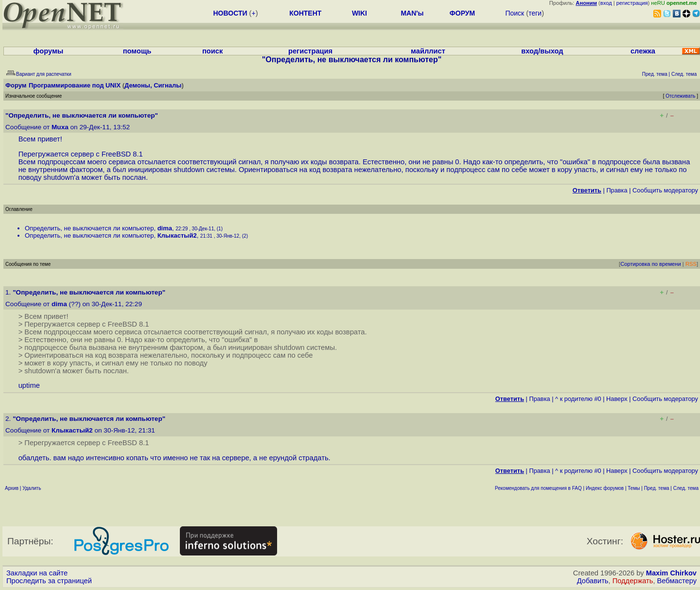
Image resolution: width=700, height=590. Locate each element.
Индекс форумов (605, 488)
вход (606, 3)
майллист (428, 51)
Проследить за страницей (49, 581)
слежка (643, 51)
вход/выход (542, 51)
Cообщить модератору (665, 190)
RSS (691, 264)
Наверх (617, 399)
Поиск (515, 13)
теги (535, 13)
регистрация (632, 3)
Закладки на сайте (37, 573)
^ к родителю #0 (578, 399)
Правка (617, 190)
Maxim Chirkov (671, 573)
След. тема (686, 488)
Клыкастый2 (177, 235)
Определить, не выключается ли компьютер (89, 228)
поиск (212, 51)
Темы (634, 488)
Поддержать (633, 581)
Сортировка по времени (651, 264)
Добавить (593, 581)
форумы (49, 51)
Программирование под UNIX (75, 85)
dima (165, 228)
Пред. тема (657, 488)
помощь (137, 51)
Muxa (60, 127)
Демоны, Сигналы (153, 85)
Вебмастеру (677, 581)
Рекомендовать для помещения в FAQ (538, 488)
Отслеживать (680, 96)
